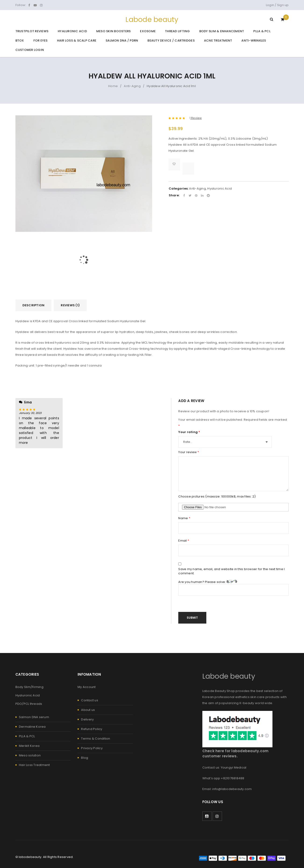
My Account (87, 687)
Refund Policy (92, 729)
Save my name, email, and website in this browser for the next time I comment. (231, 571)
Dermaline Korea (32, 727)
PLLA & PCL (27, 736)
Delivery (87, 719)
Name (184, 518)
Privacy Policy (92, 748)
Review (196, 118)
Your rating (189, 432)
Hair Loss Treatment (34, 765)
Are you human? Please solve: (233, 588)
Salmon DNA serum (34, 717)
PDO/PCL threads (29, 704)
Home (113, 86)
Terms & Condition (96, 739)
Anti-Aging (132, 86)
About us (88, 710)
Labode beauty (152, 20)
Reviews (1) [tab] (70, 305)
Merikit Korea (29, 746)
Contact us (90, 700)
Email (184, 541)
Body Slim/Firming (29, 687)
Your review (189, 452)
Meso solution (30, 755)
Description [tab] (34, 305)
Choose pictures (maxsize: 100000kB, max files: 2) (217, 497)
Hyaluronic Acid (220, 189)
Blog (85, 758)
